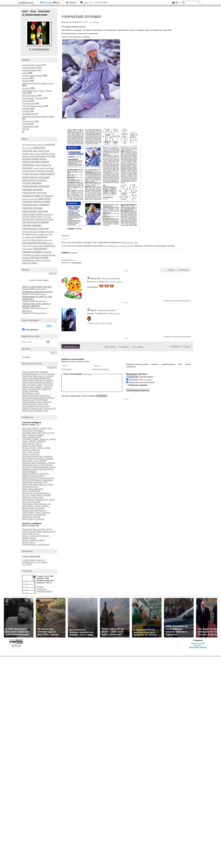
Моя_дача (26, 428)
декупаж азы (30, 151)
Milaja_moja (38, 376)
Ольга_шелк (44, 406)
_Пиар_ (25, 441)
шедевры (26, 357)
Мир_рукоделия (46, 456)
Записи (25, 11)
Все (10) (53, 273)
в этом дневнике (31, 330)
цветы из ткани (30, 263)
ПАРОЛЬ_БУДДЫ (39, 428)
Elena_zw (37, 374)
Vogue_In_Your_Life (30, 536)
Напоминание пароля (101, 369)
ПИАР (39, 437)
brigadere (49, 380)
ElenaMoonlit (27, 374)
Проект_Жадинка (43, 513)
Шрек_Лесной (28, 411)
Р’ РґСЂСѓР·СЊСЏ (41, 49)
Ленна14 (51, 398)
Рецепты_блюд (29, 542)
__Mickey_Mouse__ (42, 506)
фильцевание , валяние (32, 98)
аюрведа (50, 144)
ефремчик (39, 411)
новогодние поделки (35, 211)
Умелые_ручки (49, 532)
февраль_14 (46, 493)
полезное (26, 88)
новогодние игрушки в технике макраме (35, 182)
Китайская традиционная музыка (37, 292)
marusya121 (48, 385)
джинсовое (44, 151)
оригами (26, 101)
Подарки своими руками (23, 15)
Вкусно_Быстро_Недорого (33, 519)
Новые (187, 346)
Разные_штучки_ (29, 448)
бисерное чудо (28, 121)
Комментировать (71, 346)
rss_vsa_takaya (41, 562)
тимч (46, 411)
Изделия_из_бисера (45, 459)
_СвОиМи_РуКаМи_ (31, 439)
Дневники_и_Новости (46, 463)
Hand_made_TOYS (30, 461)
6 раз (74, 260)
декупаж (40, 147)
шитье (25, 73)
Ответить (168, 300)
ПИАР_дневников (30, 485)
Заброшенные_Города (32, 443)
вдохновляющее (29, 70)
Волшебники (47, 480)
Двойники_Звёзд (29, 463)
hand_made (35, 502)
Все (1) (54, 353)
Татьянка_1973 (49, 408)
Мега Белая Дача (131, 242)
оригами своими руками (32, 217)
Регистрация (47, 2)
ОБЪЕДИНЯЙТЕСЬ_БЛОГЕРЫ (36, 474)
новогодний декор (32, 214)
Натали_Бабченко (44, 402)
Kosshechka (27, 376)
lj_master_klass (29, 560)
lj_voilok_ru (40, 560)
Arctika (25, 372)
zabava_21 (27, 389)
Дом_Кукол (27, 467)
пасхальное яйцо (44, 219)
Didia (37, 372)
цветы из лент (43, 260)
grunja (25, 383)
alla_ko (42, 380)
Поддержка (173, 3)
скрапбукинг (49, 246)
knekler (31, 383)
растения (38, 240)
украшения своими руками (35, 250)
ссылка (118, 282)
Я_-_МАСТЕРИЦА (34, 511)
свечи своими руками (35, 246)
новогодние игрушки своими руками (36, 188)
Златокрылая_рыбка (31, 393)
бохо (24, 148)
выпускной (30, 148)
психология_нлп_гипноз (32, 532)
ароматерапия (28, 127)
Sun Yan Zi (27, 311)
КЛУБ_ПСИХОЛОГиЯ (31, 491)
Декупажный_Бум (47, 478)
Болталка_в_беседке (31, 517)
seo (24, 145)
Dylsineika (44, 372)
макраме (26, 109)
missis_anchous (29, 387)
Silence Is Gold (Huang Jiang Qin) (37, 287)
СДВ (45, 482)
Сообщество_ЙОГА (30, 487)
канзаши (27, 168)
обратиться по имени (111, 278)
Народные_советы (36, 435)
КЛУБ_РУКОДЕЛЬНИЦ (32, 480)
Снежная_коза (36, 408)
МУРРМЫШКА (42, 400)
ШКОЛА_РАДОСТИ (30, 478)
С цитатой (177, 300)
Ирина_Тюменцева (30, 396)
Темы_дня (37, 529)
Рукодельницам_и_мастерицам (36, 544)
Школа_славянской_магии (33, 540)
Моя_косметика (29, 459)
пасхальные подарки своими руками (35, 224)
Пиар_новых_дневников (33, 489)
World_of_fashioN (37, 508)
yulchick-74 (47, 387)
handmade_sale (44, 504)
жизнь (43, 159)
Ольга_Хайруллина (30, 406)
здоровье (28, 165)
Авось (86, 2)
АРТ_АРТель (47, 529)
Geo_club (26, 502)
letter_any (26, 385)
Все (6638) (52, 367)
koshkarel (38, 383)
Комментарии (44, 11)
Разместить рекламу (198, 647)
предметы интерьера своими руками (38, 83)
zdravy (25, 435)
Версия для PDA (198, 643)
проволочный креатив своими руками (38, 117)
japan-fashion (28, 506)
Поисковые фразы (45, 591)
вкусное (26, 78)
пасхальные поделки (35, 229)
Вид (178, 3)
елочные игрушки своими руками (39, 158)
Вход (58, 2)
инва (38, 165)
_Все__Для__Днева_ (31, 452)
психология (26, 240)
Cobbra (31, 372)
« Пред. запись (110, 346)
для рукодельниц (29, 96)
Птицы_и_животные (31, 454)
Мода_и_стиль (48, 433)
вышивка (26, 111)
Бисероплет (38, 482)
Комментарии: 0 (41, 289)
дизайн (25, 154)
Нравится (171, 270)
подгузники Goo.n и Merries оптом (119, 246)
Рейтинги (72, 2)
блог (24, 129)
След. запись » (138, 346)
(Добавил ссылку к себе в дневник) (100, 323)
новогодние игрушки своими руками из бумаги (38, 194)
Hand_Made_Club (30, 504)
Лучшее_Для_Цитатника (33, 510)
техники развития (30, 68)
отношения (47, 217)
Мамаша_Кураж (29, 538)
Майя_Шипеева (29, 402)
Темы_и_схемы (44, 448)
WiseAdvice (44, 536)
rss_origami (27, 564)
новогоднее (47, 174)
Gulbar (45, 374)
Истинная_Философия (32, 433)
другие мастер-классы (32, 65)
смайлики (87, 374)
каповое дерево (39, 168)
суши (24, 249)
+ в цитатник (94, 22)
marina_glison (37, 385)
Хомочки (42, 461)
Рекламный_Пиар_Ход (32, 465)
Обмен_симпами (43, 495)
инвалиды (46, 165)
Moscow (26, 508)
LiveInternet (26, 3)
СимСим (26, 408)
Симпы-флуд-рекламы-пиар (34, 515)
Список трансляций (31, 556)
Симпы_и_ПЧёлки (46, 485)
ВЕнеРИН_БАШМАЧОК (42, 389)
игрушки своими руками (32, 76)
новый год (48, 214)
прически (41, 237)
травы (30, 249)
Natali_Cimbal (28, 378)
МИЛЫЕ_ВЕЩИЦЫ (37, 441)
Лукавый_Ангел (29, 400)
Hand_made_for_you (31, 534)
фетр (33, 260)
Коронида (43, 398)
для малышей (28, 103)
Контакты (198, 645)
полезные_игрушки (30, 456)
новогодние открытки (30, 199)
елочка (45, 154)
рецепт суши (48, 240)
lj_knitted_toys (28, 562)
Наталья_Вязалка (30, 404)
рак (32, 240)
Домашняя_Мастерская (32, 446)
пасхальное (28, 219)
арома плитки (31, 145)
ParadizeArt (27, 529)
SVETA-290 (33, 380)
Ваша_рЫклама (29, 437)
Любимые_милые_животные (34, 469)
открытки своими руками (33, 106)
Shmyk (93, 310)
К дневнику (124, 346)
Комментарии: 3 (41, 308)
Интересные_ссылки (31, 493)
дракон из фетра (35, 154)
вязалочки (27, 476)
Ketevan (51, 374)
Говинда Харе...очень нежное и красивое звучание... (36, 305)
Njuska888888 (40, 378)
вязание (26, 81)
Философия (27, 482)
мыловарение (28, 114)
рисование (29, 243)
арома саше (40, 145)
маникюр (34, 174)
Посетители (42, 589)
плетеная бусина (29, 232)
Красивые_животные (31, 450)
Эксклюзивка (38, 431)
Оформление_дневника (32, 500)
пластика (26, 124)
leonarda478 (48, 383)
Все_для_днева (29, 495)
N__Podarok (48, 376)
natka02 (39, 387)
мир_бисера (47, 465)
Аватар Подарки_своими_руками (38, 33)
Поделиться (184, 270)
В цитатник (186, 300)
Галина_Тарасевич (30, 391)
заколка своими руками (35, 162)
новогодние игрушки (36, 177)
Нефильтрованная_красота (44, 467)
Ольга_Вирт (43, 404)
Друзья (33, 11)
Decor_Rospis (49, 500)
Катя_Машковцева (30, 398)
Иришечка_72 (45, 396)
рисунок (42, 243)
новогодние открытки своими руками (36, 200)
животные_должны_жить (33, 497)
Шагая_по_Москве (48, 439)
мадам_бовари (38, 476)
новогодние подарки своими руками (36, 206)
